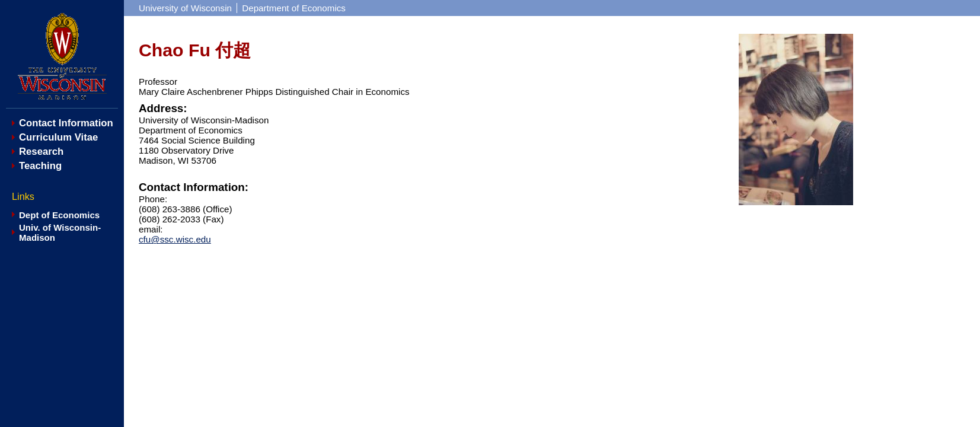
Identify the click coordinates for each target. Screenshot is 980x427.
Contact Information (66, 123)
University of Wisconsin (185, 8)
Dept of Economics (59, 215)
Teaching (40, 166)
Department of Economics (294, 8)
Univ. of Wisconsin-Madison (60, 232)
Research (41, 152)
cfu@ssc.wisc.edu (175, 239)
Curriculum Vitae (58, 137)
